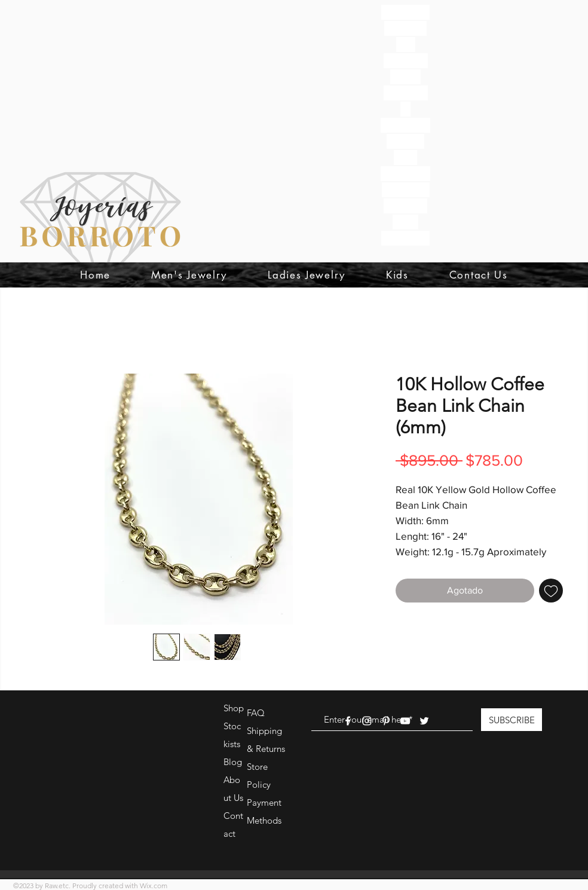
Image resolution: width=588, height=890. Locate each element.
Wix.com (154, 886)
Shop (234, 708)
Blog (233, 762)
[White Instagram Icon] (367, 721)
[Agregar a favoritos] (551, 591)
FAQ (256, 713)
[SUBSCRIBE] (512, 720)
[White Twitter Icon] (424, 721)
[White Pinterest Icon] (386, 721)
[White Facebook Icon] (348, 721)
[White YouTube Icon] (405, 721)
